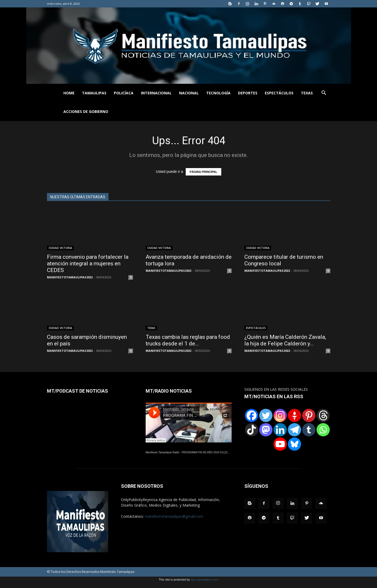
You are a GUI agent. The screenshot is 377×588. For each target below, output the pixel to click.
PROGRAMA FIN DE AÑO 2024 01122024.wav (210, 452)
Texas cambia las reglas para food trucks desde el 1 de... (188, 340)
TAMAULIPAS (94, 93)
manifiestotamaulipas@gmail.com (174, 516)
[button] (324, 93)
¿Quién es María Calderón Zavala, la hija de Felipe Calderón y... (285, 340)
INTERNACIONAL (156, 93)
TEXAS (307, 93)
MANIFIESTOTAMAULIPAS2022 (70, 277)
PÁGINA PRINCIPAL (203, 172)
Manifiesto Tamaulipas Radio (163, 452)
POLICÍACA (124, 93)
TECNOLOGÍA (218, 93)
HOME (69, 93)
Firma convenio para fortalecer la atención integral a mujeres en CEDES (88, 264)
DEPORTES (248, 93)
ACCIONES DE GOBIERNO (86, 111)
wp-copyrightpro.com (205, 580)
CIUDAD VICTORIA (60, 248)
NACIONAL (189, 93)
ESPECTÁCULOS (279, 93)
